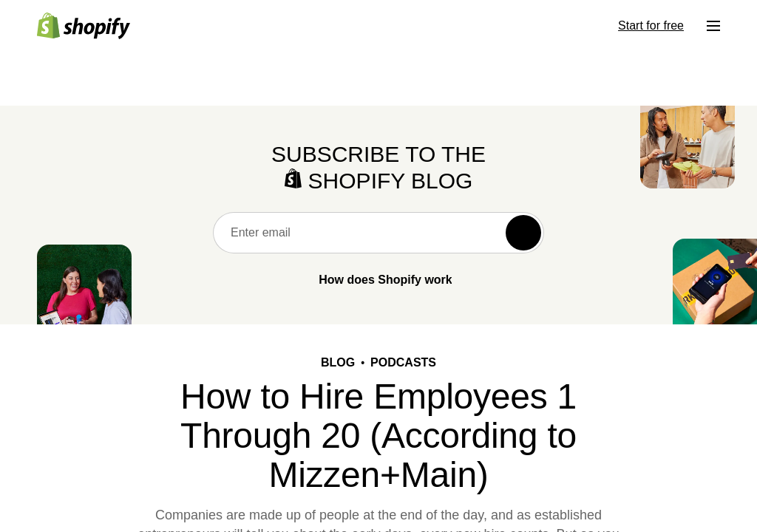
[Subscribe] (523, 233)
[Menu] (713, 26)
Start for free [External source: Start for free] (651, 25)
